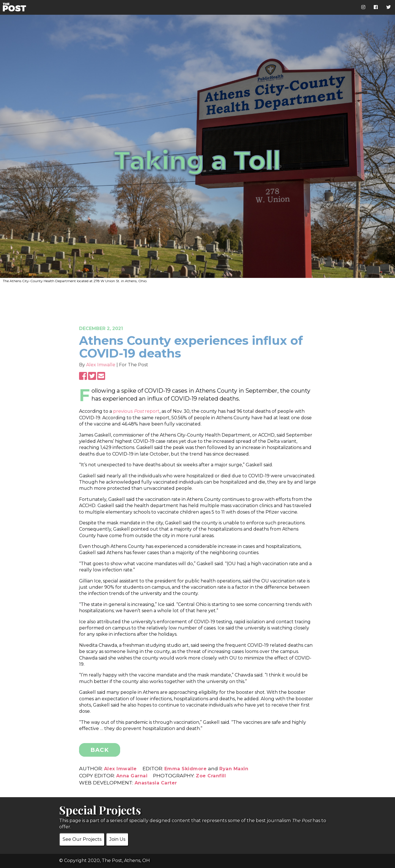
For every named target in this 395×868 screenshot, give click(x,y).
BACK (100, 750)
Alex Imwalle (101, 365)
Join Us (117, 839)
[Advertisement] (198, 301)
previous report (136, 411)
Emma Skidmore (186, 769)
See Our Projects (82, 839)
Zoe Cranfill (211, 776)
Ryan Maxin (234, 769)
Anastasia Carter (156, 783)
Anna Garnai (132, 776)
